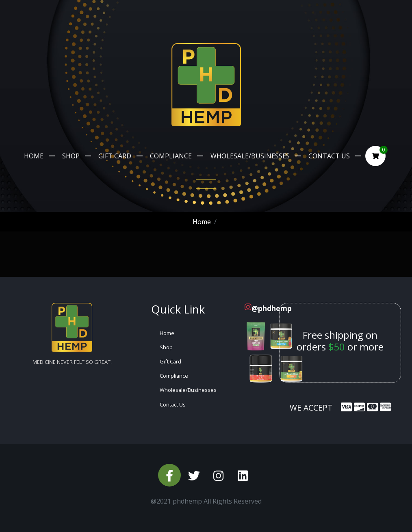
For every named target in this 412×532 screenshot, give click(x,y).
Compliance (171, 156)
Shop (71, 156)
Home (34, 156)
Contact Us (329, 156)
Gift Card (115, 156)
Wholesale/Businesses (250, 156)
